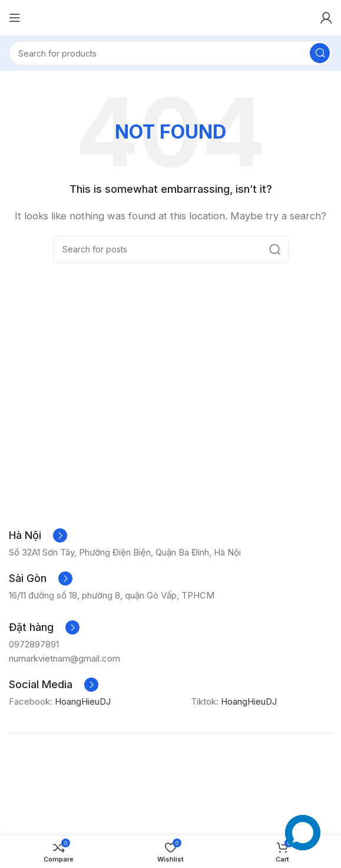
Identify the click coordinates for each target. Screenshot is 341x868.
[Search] (170, 53)
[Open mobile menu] (15, 18)
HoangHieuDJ (86, 701)
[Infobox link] (38, 535)
